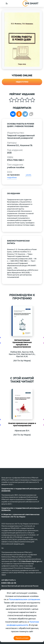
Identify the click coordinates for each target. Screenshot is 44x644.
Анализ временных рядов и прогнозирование (22, 424)
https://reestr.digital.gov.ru (32, 561)
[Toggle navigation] (7, 3)
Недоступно (22, 82)
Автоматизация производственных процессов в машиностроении (22, 343)
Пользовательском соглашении (24, 599)
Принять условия (22, 638)
